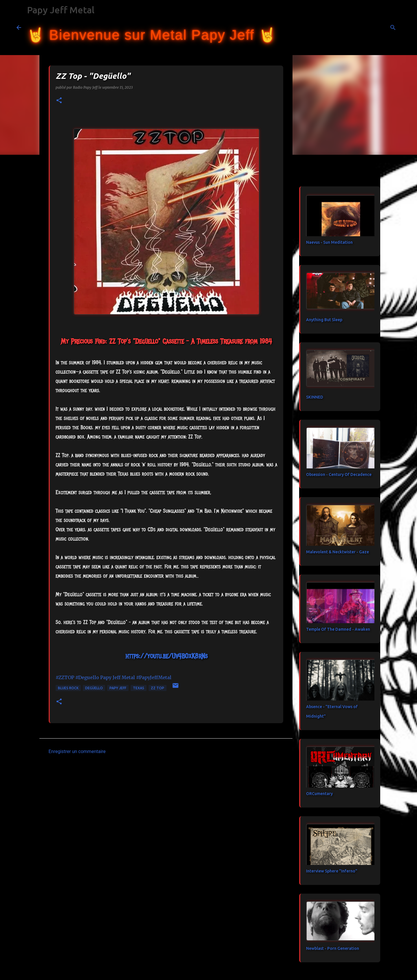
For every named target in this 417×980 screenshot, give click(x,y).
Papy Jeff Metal (61, 10)
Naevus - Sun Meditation (329, 242)
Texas (139, 688)
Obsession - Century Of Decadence (339, 474)
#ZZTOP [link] (65, 677)
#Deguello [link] (87, 677)
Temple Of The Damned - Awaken (338, 629)
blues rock (68, 688)
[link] (118, 677)
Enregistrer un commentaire (77, 751)
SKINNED (315, 397)
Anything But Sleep (324, 320)
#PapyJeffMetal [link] (154, 677)
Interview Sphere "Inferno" (332, 871)
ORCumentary (319, 794)
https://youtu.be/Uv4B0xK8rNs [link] (167, 656)
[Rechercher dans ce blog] (372, 28)
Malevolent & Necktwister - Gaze (338, 552)
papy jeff (118, 688)
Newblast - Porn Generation (333, 948)
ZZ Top (158, 688)
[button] (59, 101)
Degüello (94, 688)
